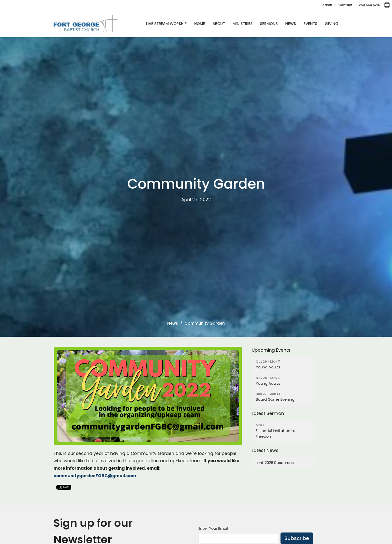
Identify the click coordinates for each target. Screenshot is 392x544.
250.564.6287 (370, 5)
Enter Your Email (213, 528)
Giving (332, 24)
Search (326, 5)
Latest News (265, 450)
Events (310, 24)
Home (200, 24)
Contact (345, 5)
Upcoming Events (271, 350)
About (219, 24)
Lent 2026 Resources (275, 463)
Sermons (269, 24)
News (291, 24)
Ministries (242, 24)
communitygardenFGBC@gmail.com (95, 476)
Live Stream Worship (166, 24)
